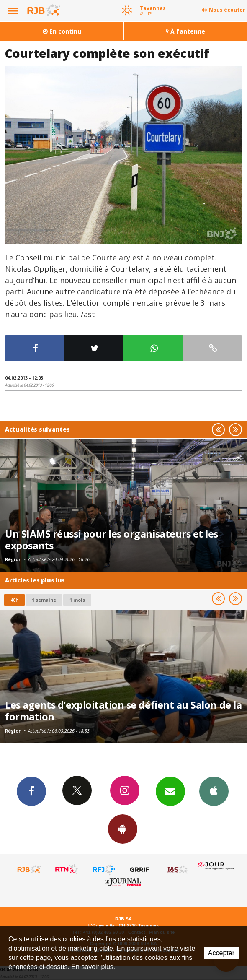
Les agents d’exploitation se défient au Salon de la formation (123, 711)
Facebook (31, 791)
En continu (62, 31)
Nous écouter (227, 10)
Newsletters (170, 791)
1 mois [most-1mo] (77, 600)
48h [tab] (14, 600)
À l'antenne (185, 31)
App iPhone (214, 791)
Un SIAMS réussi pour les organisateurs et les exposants (112, 540)
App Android (123, 829)
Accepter (221, 953)
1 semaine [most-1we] (44, 600)
